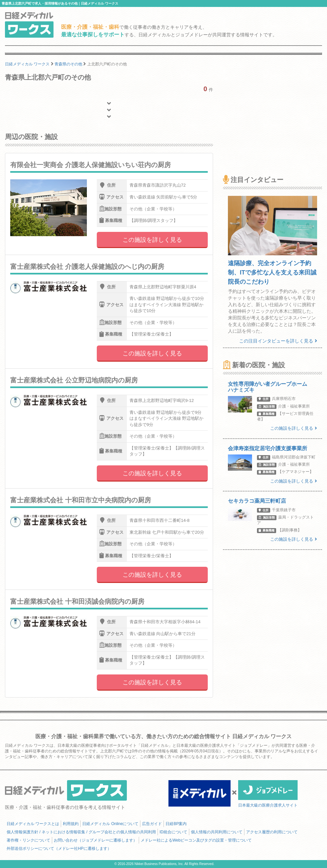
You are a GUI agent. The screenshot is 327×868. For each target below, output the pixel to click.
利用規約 (71, 824)
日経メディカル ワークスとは (33, 824)
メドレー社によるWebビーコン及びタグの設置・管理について (196, 840)
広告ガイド (152, 824)
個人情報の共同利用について (217, 832)
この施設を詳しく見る (152, 240)
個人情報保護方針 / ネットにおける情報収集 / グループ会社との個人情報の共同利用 (81, 832)
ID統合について (173, 832)
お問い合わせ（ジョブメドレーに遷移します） (95, 840)
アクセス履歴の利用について (272, 832)
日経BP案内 (176, 824)
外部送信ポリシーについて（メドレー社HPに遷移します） (59, 849)
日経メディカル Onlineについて (110, 824)
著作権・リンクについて (28, 840)
